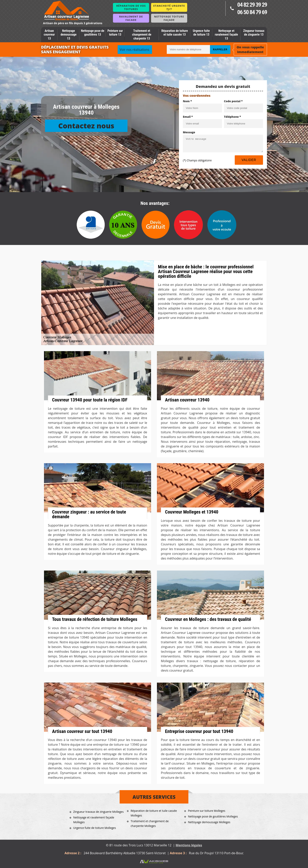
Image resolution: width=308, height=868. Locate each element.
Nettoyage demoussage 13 (68, 35)
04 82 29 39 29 (252, 5)
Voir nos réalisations (134, 50)
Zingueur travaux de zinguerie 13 (254, 33)
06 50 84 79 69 (252, 12)
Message (189, 132)
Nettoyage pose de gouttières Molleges (213, 816)
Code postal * (233, 101)
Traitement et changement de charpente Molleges (150, 823)
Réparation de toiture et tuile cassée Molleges (154, 813)
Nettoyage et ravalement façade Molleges (94, 820)
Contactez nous (86, 126)
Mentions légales (189, 845)
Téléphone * (232, 117)
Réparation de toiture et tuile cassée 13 (175, 33)
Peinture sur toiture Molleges (207, 811)
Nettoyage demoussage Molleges (209, 822)
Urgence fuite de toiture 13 (201, 33)
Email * (188, 117)
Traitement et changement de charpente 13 (142, 35)
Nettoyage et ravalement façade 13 (226, 35)
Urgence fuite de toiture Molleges (95, 828)
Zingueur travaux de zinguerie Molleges (99, 812)
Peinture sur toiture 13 (115, 33)
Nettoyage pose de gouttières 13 (93, 33)
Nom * (187, 101)
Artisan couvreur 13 (49, 35)
